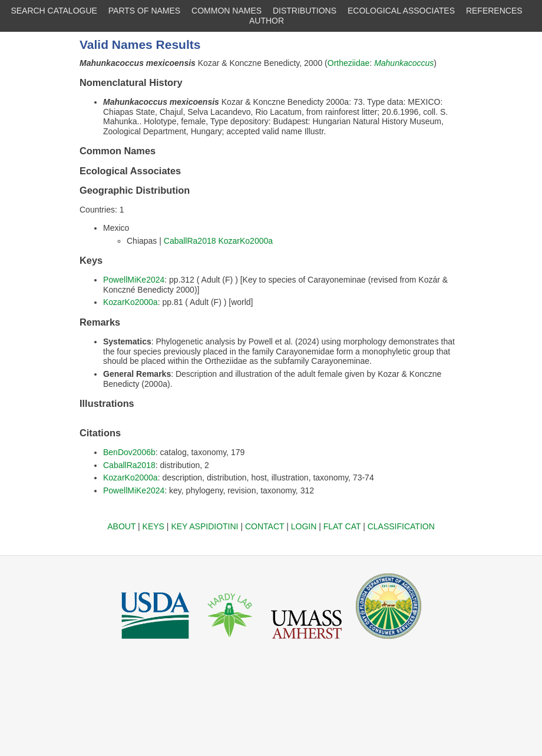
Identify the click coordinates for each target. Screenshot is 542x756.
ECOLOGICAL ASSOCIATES (401, 11)
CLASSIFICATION (401, 526)
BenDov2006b (129, 452)
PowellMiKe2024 (134, 280)
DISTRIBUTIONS (305, 11)
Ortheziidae (349, 63)
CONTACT (265, 526)
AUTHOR (267, 21)
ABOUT (121, 526)
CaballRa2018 (190, 241)
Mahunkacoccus (404, 63)
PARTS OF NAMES (144, 11)
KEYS (153, 526)
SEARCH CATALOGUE (54, 11)
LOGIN (304, 526)
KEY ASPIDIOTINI (204, 526)
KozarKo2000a (245, 241)
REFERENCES (494, 11)
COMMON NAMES (227, 11)
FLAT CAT (342, 526)
